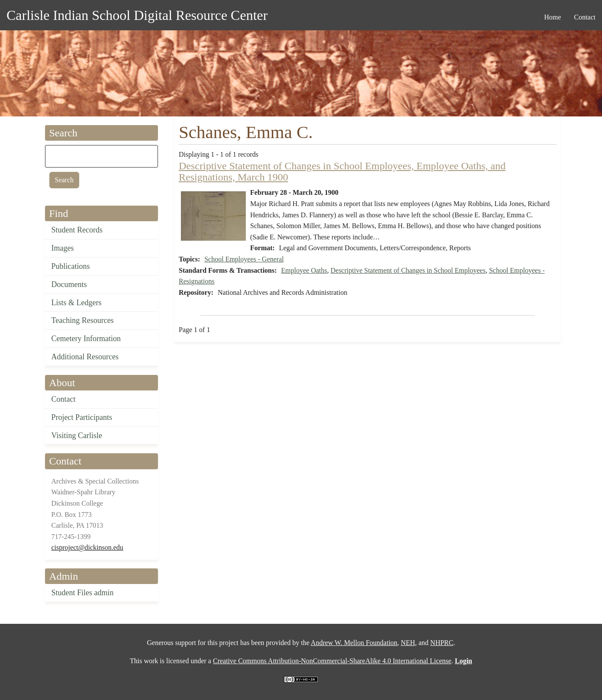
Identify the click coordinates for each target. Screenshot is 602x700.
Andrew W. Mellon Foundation (354, 643)
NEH (408, 643)
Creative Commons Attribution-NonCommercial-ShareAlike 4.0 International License (332, 661)
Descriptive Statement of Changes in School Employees (408, 270)
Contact (64, 399)
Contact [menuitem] (585, 17)
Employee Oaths (304, 270)
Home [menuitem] (552, 17)
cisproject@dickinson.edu (87, 547)
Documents (69, 284)
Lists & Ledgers (77, 303)
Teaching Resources (83, 320)
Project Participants (82, 417)
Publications (71, 266)
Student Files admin (83, 593)
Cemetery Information (86, 339)
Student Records (77, 230)
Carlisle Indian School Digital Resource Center (137, 15)
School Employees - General (244, 259)
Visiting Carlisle (77, 435)
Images (63, 248)
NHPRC (442, 643)
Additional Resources (85, 357)
